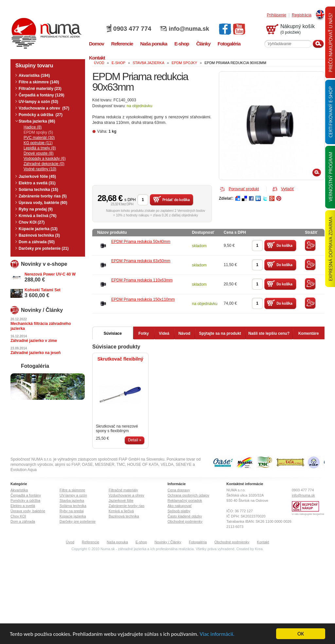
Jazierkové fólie (121, 500)
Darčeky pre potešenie (78, 521)
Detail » (135, 440)
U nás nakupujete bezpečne (308, 514)
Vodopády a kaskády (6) (45, 159)
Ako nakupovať (180, 506)
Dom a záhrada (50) (37, 242)
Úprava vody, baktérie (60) (43, 203)
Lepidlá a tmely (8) (40, 148)
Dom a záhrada (23, 521)
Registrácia (302, 15)
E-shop (141, 542)
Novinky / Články (168, 542)
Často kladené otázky (185, 516)
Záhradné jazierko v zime (34, 341)
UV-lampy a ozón (73, 495)
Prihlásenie (277, 15)
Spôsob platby (179, 511)
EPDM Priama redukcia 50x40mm (141, 242)
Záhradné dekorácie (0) (44, 164)
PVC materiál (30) (39, 138)
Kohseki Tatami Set (43, 290)
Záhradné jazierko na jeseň (35, 353)
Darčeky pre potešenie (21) (44, 248)
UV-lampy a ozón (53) (38, 102)
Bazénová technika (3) (39, 235)
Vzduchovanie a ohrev (126, 495)
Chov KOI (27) (32, 222)
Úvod (70, 542)
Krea (259, 549)
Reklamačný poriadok (185, 500)
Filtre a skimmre (72, 490)
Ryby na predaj (72, 511)
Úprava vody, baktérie (28, 511)
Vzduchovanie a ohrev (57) (44, 108)
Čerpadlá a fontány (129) (41, 95)
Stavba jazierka (72, 500)
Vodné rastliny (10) (40, 169)
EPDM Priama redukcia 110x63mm (142, 280)
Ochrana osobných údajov (188, 495)
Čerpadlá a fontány (26, 495)
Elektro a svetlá (23, 506)
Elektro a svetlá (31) (37, 183)
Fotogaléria (198, 542)
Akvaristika (19, 490)
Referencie (90, 542)
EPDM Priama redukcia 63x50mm (141, 261)
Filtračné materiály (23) (40, 89)
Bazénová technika (124, 516)
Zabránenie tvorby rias (126, 506)
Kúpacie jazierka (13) (38, 229)
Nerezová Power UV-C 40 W (50, 274)
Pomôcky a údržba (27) (41, 115)
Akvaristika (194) (34, 76)
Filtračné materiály (123, 490)
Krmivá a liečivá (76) (37, 216)
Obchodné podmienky (185, 521)
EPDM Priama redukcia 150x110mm (143, 299)
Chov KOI (18, 516)
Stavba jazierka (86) (37, 121)
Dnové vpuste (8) (38, 153)
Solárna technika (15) (38, 190)
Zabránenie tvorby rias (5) (43, 196)
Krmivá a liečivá (121, 511)
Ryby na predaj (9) (36, 209)
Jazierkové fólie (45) (37, 177)
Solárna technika (73, 506)
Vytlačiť (287, 189)
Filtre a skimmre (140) (39, 82)
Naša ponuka (117, 542)
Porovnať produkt (244, 189)
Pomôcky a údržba (25, 500)
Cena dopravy (179, 490)
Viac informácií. (217, 634)
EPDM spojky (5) (38, 132)
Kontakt (263, 542)
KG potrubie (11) (38, 143)
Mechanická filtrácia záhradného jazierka (41, 326)
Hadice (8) (33, 127)
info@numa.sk (189, 29)
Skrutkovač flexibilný (120, 359)
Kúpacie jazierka (73, 516)
